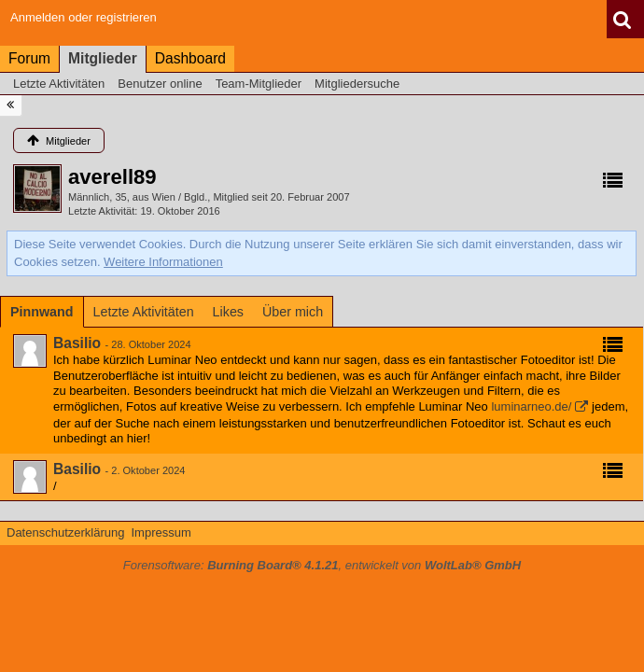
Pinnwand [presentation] (42, 312)
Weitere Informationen (163, 262)
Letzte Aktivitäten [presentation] (144, 312)
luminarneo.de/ (531, 406)
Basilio (77, 343)
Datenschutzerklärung (65, 532)
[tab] (42, 312)
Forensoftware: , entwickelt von (322, 565)
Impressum (161, 532)
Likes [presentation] (228, 312)
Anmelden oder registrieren (84, 17)
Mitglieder (103, 58)
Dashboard (190, 58)
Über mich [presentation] (293, 312)
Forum (29, 58)
